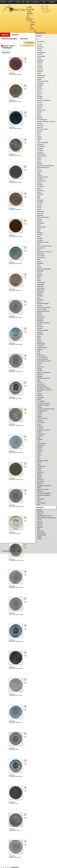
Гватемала (40, 144)
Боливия (40, 98)
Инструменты (36, 2)
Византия (40, 127)
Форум (28, 2)
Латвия (39, 267)
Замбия (39, 175)
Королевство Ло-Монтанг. (45, 252)
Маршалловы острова (44, 307)
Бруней (39, 108)
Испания (40, 204)
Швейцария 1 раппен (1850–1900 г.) (15, 74)
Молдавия (40, 321)
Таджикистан (41, 445)
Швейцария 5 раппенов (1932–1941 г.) (16, 371)
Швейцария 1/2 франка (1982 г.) (14, 749)
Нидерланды (41, 344)
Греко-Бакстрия (42, 156)
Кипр (39, 231)
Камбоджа (40, 215)
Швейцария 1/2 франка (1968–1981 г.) (16, 722)
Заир (39, 173)
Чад (38, 497)
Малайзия (40, 296)
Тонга (39, 459)
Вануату (40, 116)
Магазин (4, 2)
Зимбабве (40, 179)
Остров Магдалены (43, 359)
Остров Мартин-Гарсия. (44, 361)
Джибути (40, 164)
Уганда (39, 470)
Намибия (40, 332)
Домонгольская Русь (43, 167)
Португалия (41, 384)
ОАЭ (39, 351)
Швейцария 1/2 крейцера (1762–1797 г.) (16, 560)
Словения (40, 428)
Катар (39, 225)
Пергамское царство (43, 378)
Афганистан (41, 77)
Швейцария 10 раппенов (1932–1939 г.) (16, 506)
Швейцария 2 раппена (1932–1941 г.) (16, 236)
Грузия (39, 160)
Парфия (40, 376)
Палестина (40, 367)
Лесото (39, 273)
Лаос (39, 265)
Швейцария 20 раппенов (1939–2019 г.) (16, 641)
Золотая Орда (41, 181)
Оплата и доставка (9, 39)
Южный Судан (41, 535)
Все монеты (41, 41)
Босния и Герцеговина (44, 100)
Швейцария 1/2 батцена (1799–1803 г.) (16, 668)
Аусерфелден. (41, 75)
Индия (39, 189)
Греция (39, 158)
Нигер (39, 340)
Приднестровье (42, 386)
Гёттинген (40, 150)
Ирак (39, 196)
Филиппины (41, 480)
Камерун (40, 219)
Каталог (11, 2)
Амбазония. (41, 60)
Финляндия (41, 482)
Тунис (39, 464)
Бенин (39, 95)
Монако (39, 325)
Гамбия (39, 139)
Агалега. (40, 51)
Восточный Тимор (42, 129)
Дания (39, 162)
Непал (39, 338)
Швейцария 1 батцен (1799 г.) (14, 803)
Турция (39, 468)
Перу (39, 380)
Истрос (39, 206)
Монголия (40, 326)
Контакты (24, 39)
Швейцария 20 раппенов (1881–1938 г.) (16, 614)
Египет (39, 169)
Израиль (40, 183)
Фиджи (39, 478)
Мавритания (41, 288)
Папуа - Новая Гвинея (44, 372)
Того (38, 457)
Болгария (40, 97)
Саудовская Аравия (43, 405)
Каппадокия (41, 223)
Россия (39, 392)
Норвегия (40, 350)
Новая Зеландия (42, 348)
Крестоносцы (41, 258)
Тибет (39, 453)
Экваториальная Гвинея (44, 516)
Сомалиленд (41, 434)
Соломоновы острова (44, 430)
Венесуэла (40, 125)
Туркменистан (41, 466)
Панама (40, 371)
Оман (39, 353)
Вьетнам (40, 131)
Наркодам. (40, 334)
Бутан (39, 114)
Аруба (39, 74)
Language (52, 2)
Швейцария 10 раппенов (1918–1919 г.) (16, 479)
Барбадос (40, 85)
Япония (39, 539)
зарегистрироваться (38, 33)
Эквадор (40, 514)
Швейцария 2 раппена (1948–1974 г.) (16, 290)
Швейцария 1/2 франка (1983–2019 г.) (16, 776)
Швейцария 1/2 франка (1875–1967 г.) (16, 695)
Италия (39, 208)
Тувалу (39, 463)
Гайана (39, 137)
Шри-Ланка (41, 512)
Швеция (40, 510)
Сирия (39, 424)
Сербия (39, 417)
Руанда (39, 394)
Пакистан (40, 363)
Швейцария (40, 507)
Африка (40, 79)
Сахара (39, 407)
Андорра (40, 66)
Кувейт (39, 261)
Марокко (40, 305)
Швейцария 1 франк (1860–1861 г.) (15, 830)
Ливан (39, 277)
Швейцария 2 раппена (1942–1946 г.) (16, 263)
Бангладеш (41, 83)
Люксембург (41, 284)
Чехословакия (41, 503)
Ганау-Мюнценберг (43, 142)
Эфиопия (40, 527)
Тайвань (40, 449)
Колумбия (40, 240)
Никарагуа (40, 346)
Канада (39, 221)
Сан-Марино (41, 401)
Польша (40, 382)
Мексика (40, 313)
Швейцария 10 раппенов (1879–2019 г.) (16, 452)
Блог (23, 2)
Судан (39, 438)
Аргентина (40, 70)
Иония (39, 192)
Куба (39, 259)
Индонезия (40, 190)
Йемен (39, 210)
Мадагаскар (41, 290)
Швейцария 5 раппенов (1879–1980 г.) (16, 344)
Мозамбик (40, 319)
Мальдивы (40, 300)
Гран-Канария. (41, 154)
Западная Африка (43, 177)
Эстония (40, 525)
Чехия (39, 501)
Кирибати (40, 234)
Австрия (40, 49)
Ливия (39, 279)
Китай (39, 236)
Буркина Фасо (41, 110)
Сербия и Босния (42, 418)
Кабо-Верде (41, 212)
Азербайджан (41, 52)
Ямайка (39, 537)
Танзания (40, 451)
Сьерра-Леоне (41, 443)
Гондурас (40, 152)
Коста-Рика (41, 254)
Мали (39, 298)
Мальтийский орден (43, 303)
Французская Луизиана (44, 486)
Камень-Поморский (43, 217)
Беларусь (40, 89)
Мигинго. (40, 315)
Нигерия (40, 342)
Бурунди (40, 112)
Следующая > (6, 53)
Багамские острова (43, 81)
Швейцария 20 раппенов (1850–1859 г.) (16, 587)
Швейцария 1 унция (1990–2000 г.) (15, 533)
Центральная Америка (44, 493)
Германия (40, 148)
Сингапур (40, 420)
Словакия (40, 426)
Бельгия (40, 93)
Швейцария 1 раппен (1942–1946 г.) (15, 128)
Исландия (40, 202)
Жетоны (40, 171)
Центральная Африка (44, 495)
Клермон (40, 238)
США (39, 442)
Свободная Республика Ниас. (46, 409)
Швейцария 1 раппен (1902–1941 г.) (15, 101)
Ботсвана (40, 104)
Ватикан (40, 118)
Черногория (41, 499)
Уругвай (40, 476)
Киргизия (40, 233)
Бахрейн (40, 87)
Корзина (31, 43)
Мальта (39, 302)
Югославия (41, 531)
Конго (39, 244)
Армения (40, 72)
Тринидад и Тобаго (43, 461)
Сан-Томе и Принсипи (44, 403)
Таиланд (40, 447)
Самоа (39, 399)
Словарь (18, 2)
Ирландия (40, 200)
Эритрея (40, 522)
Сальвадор (41, 397)
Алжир (39, 58)
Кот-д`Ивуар (41, 256)
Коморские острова (43, 242)
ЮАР (39, 529)
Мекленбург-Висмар (43, 311)
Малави (40, 294)
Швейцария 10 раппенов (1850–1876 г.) (16, 425)
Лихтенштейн (41, 282)
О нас (44, 2)
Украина (40, 474)
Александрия (41, 56)
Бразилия (40, 106)
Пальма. (40, 369)
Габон (39, 133)
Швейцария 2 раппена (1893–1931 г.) (16, 209)
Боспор (39, 102)
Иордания (40, 194)
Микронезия (41, 317)
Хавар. (39, 487)
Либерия (40, 275)
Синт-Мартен (41, 422)
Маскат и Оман (42, 309)
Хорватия (40, 491)
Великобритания (42, 120)
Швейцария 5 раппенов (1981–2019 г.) (16, 398)
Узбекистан (41, 472)
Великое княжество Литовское (46, 121)
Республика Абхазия (43, 388)
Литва (39, 281)
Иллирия (40, 185)
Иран (39, 198)
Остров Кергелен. (42, 357)
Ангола (39, 64)
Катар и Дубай (41, 227)
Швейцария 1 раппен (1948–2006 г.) (15, 155)
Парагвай (40, 374)
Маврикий (40, 286)
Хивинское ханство (43, 489)
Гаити (39, 135)
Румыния (40, 395)
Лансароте (40, 263)
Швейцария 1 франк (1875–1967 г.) (15, 857)
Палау (39, 365)
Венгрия (40, 123)
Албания (40, 54)
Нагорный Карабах (43, 330)
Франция (40, 484)
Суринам (40, 440)
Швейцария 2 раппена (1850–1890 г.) (16, 182)
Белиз (39, 91)
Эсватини (40, 523)
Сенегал (40, 415)
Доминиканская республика (45, 166)
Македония (41, 292)
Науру (39, 336)
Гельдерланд (41, 146)
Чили (39, 505)
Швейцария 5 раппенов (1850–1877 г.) (16, 317)
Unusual (40, 45)
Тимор (39, 455)
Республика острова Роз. (45, 390)
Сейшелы (40, 413)
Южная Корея (41, 533)
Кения (39, 229)
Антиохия (40, 68)
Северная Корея (42, 411)
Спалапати (40, 436)
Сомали (40, 432)
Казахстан (40, 213)
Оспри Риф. (41, 355)
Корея (39, 250)
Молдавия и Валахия (43, 323)
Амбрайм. (40, 62)
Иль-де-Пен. (41, 187)
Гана (39, 141)
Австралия (40, 47)
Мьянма (40, 328)
